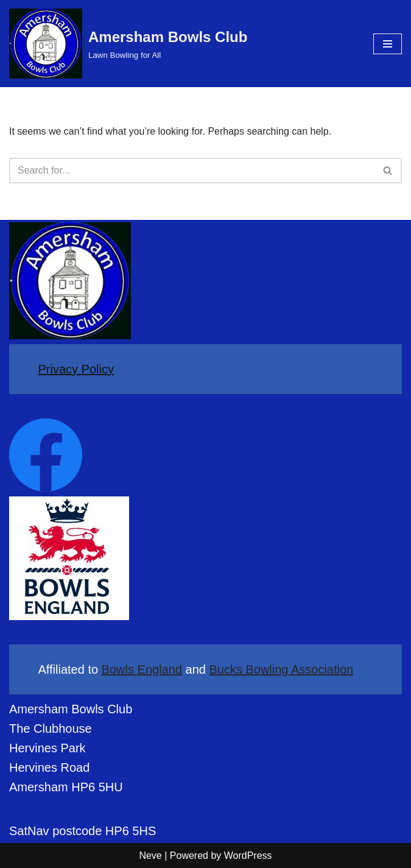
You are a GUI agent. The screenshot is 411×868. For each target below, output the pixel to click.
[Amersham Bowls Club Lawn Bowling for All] (128, 44)
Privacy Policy (76, 369)
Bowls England (142, 669)
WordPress (248, 856)
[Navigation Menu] (388, 44)
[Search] (192, 171)
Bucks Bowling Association (281, 669)
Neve (150, 856)
